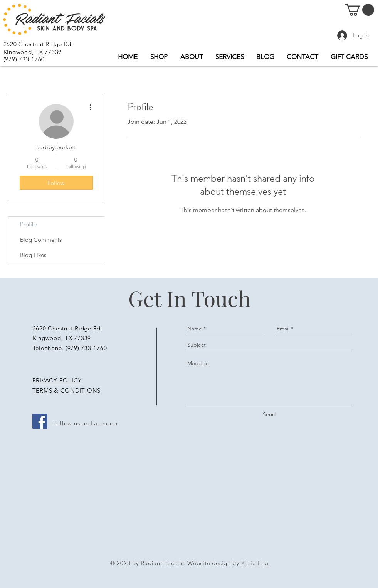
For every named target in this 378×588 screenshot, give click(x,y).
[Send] (269, 414)
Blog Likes (33, 255)
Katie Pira (255, 563)
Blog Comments (41, 240)
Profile (28, 224)
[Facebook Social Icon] (40, 421)
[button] (360, 10)
